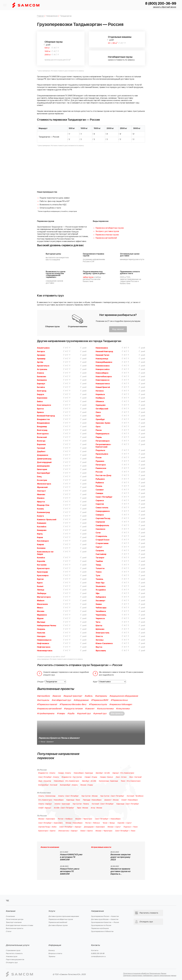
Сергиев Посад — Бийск (47, 827)
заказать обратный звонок (165, 7)
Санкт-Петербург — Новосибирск (108, 819)
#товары (61, 714)
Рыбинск (100, 483)
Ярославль (101, 651)
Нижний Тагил (102, 355)
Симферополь (102, 526)
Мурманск (42, 615)
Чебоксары (101, 608)
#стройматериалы (46, 714)
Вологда (41, 441)
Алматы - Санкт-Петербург (68, 796)
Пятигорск (101, 465)
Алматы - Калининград (47, 796)
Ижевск (41, 498)
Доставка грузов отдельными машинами (64, 916)
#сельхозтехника (105, 709)
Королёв (41, 561)
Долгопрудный (44, 462)
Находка (41, 636)
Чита (98, 622)
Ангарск (41, 352)
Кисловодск (43, 541)
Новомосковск (103, 366)
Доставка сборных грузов (58, 925)
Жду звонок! (118, 329)
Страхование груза (13, 950)
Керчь (40, 534)
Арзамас (41, 355)
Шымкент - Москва (111, 800)
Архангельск (43, 366)
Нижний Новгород (104, 352)
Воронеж (41, 444)
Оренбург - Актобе (103, 773)
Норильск (100, 394)
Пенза (99, 430)
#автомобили (43, 696)
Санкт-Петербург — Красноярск (50, 823)
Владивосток (43, 419)
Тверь (98, 565)
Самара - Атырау (91, 777)
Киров (40, 537)
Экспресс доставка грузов (107, 231)
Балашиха (42, 380)
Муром (40, 619)
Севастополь (102, 508)
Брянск (40, 412)
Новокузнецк (102, 359)
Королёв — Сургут (124, 823)
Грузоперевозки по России (101, 925)
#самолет (90, 709)
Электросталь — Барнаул (68, 831)
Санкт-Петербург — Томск (125, 831)
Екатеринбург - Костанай (48, 785)
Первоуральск (102, 434)
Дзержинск (43, 455)
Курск (40, 583)
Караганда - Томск (73, 800)
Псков (99, 458)
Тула (98, 576)
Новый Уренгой (103, 387)
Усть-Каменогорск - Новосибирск (51, 800)
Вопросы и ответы (55, 953)
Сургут (99, 547)
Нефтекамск (43, 643)
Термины (52, 956)
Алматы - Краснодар (62, 804)
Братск (40, 409)
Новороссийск (103, 369)
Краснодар (42, 572)
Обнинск (100, 402)
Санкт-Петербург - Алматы (48, 777)
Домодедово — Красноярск (94, 827)
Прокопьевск (102, 454)
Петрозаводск (103, 441)
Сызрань (100, 551)
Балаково (42, 377)
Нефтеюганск (44, 647)
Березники (42, 398)
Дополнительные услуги (17, 945)
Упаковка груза (11, 956)
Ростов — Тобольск (92, 823)
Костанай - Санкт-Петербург (103, 804)
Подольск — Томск (130, 827)
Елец (39, 477)
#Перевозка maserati (47, 704)
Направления (97, 911)
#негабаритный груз (61, 700)
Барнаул (41, 384)
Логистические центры (15, 919)
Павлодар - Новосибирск (92, 800)
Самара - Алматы (64, 773)
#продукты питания (73, 709)
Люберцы (42, 593)
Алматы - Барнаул (45, 804)
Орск (98, 427)
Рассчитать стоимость (14, 953)
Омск (98, 412)
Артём (40, 362)
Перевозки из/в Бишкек (100, 928)
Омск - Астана (121, 777)
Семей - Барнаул (45, 808)
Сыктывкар (101, 554)
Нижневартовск (45, 651)
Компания (11, 911)
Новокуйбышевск (104, 362)
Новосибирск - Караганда (83, 773)
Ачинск (41, 373)
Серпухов (100, 522)
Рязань (99, 486)
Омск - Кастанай (135, 777)
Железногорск (44, 484)
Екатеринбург (44, 473)
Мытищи (41, 622)
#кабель (89, 696)
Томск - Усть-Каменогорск (131, 781)
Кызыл (40, 586)
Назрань (41, 629)
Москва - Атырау (87, 785)
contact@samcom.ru (98, 956)
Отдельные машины (120, 37)
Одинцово (101, 405)
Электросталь (102, 633)
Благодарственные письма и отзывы (19, 925)
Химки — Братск (86, 831)
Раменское (101, 468)
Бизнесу (52, 950)
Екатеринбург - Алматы (69, 785)
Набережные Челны (47, 626)
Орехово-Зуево (103, 423)
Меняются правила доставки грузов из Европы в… (120, 871)
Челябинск (101, 611)
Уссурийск (101, 590)
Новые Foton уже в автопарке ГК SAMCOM (70, 871)
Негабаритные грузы (120, 57)
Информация (55, 945)
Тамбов (99, 561)
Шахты (99, 626)
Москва (41, 611)
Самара (99, 493)
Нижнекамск (102, 348)
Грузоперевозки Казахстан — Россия (105, 922)
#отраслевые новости (101, 847)
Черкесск (100, 619)
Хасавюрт (100, 601)
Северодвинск (103, 511)
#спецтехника (123, 709)
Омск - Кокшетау (45, 781)
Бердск (41, 394)
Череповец (101, 615)
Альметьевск (43, 348)
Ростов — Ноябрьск (65, 819)
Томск (99, 572)
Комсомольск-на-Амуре (45, 553)
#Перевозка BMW (100, 700)
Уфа (97, 593)
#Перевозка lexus (119, 700)
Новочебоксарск (104, 377)
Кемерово (42, 530)
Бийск (40, 402)
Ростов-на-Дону (103, 475)
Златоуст (41, 491)
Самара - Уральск (106, 777)
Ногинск (100, 391)
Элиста (99, 636)
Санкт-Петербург (104, 497)
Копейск (41, 558)
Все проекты (117, 714)
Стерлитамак (102, 543)
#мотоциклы (43, 700)
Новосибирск (102, 373)
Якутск (99, 647)
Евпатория (42, 469)
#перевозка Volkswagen (121, 704)
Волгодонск (43, 434)
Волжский (42, 437)
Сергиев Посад (103, 518)
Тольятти (100, 568)
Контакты (95, 945)
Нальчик (41, 633)
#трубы (71, 714)
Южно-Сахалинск (104, 643)
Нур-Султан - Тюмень (81, 804)
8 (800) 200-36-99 (161, 4)
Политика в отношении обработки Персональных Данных (145, 973)
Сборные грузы (54, 42)
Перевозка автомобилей (106, 238)
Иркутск (41, 502)
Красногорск (43, 568)
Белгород (42, 391)
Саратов (100, 504)
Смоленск (100, 529)
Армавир (41, 359)
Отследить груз (12, 963)
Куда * (96, 682)
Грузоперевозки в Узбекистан (102, 931)
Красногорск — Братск (47, 831)
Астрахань (42, 369)
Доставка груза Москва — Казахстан (105, 919)
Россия (99, 472)
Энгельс (100, 640)
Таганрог (100, 558)
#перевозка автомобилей (49, 709)
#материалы (101, 696)
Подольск (100, 450)
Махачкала (42, 604)
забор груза (88, 277)
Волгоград (42, 430)
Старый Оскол (102, 540)
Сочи (98, 533)
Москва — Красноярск (47, 819)
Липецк (41, 590)
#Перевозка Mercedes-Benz (73, 704)
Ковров (40, 545)
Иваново (41, 495)
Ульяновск (101, 586)
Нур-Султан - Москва (89, 796)
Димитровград (44, 459)
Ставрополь (101, 536)
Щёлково (100, 629)
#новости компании (50, 847)
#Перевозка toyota (98, 704)
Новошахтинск (103, 384)
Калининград (43, 512)
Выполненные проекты (14, 928)
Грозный (41, 448)
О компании (10, 916)
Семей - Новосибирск (129, 800)
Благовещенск (44, 405)
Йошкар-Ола (43, 505)
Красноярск (43, 576)
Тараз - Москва (82, 808)
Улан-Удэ (100, 583)
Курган (40, 579)
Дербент (41, 452)
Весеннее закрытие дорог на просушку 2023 (120, 857)
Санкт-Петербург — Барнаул (70, 827)
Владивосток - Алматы (47, 773)
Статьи (8, 931)
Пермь (99, 437)
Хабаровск (101, 597)
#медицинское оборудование (124, 696)
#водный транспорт (73, 696)
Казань (40, 509)
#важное (57, 696)
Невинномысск (44, 640)
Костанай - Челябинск (135, 796)
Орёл (98, 416)
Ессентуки (42, 480)
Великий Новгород (46, 416)
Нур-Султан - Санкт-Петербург (112, 796)
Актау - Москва (96, 808)
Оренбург (100, 419)
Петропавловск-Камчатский (103, 446)
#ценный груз (100, 714)
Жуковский (42, 487)
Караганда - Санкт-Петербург (128, 804)
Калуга (40, 516)
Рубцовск (100, 479)
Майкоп (41, 601)
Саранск (100, 501)
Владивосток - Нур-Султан (72, 777)
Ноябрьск (100, 398)
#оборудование (81, 700)
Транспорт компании (14, 922)
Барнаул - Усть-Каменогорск (123, 773)
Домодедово (43, 466)
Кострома (42, 565)
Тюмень (99, 579)
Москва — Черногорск (84, 819)
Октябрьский (102, 409)
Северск (100, 515)
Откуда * (41, 682)
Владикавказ (43, 423)
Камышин (42, 523)
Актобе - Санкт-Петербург (64, 808)
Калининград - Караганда (108, 781)
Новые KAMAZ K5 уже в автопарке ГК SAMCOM (71, 857)
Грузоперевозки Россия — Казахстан (105, 916)
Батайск (41, 387)
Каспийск (42, 527)
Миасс (40, 608)
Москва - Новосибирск (74, 823)
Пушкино (100, 461)
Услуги (52, 911)
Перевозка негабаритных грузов (110, 228)
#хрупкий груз (84, 714)
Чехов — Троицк (109, 823)
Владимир (42, 427)
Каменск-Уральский (47, 520)
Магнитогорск (44, 597)
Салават (100, 490)
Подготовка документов (15, 960)
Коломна (41, 548)
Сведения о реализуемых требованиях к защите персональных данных (150, 976)
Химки (99, 604)
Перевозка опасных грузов (107, 235)
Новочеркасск (103, 380)
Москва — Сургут (114, 827)
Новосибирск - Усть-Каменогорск (66, 781)
